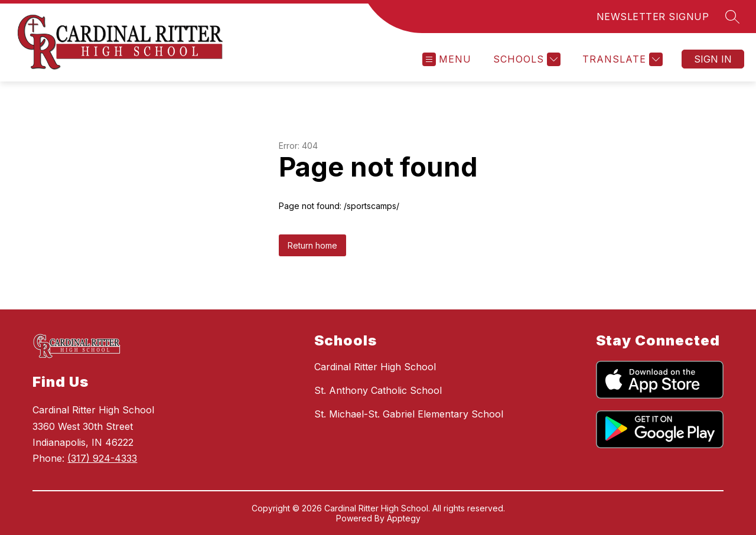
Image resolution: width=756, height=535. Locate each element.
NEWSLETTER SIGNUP (653, 17)
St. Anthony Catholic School (378, 390)
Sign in (713, 59)
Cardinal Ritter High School (375, 367)
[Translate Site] (621, 59)
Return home (312, 245)
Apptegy (404, 518)
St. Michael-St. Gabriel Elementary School (409, 414)
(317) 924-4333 (102, 458)
